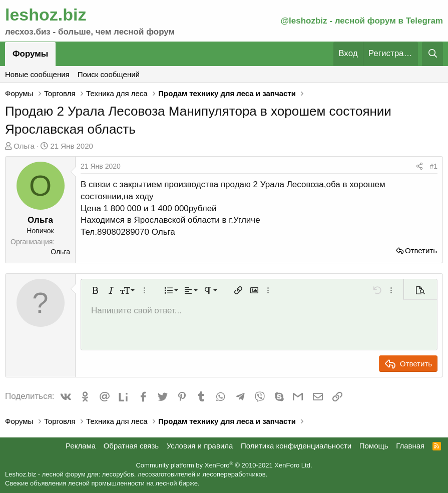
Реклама (81, 446)
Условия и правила (200, 446)
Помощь (374, 446)
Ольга (24, 146)
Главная (410, 446)
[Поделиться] (419, 167)
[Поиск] (432, 54)
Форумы (30, 54)
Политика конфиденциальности (296, 446)
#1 (433, 166)
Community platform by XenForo (224, 465)
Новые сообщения (37, 74)
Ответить (421, 251)
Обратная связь (131, 446)
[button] (95, 290)
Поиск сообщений (109, 74)
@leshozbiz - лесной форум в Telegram (362, 21)
